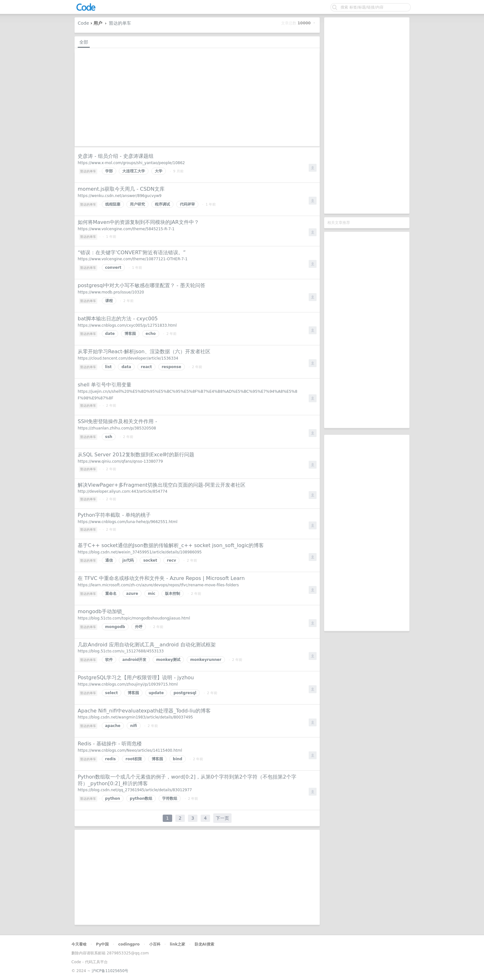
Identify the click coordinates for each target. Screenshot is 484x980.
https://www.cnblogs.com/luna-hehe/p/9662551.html (128, 522)
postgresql (185, 693)
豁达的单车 (120, 23)
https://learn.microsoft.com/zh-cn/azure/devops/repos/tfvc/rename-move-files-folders (158, 585)
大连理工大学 (134, 171)
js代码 (128, 560)
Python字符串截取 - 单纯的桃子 (114, 515)
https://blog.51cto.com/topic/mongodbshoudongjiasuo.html (134, 618)
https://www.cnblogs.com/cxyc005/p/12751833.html (127, 325)
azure (132, 594)
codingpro (129, 944)
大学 (159, 171)
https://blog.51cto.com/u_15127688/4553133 (121, 651)
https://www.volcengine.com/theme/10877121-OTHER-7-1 (133, 259)
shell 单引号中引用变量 (105, 385)
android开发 (134, 660)
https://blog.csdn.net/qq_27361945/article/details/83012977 (135, 790)
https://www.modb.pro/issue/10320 (111, 292)
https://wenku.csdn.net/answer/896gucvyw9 (120, 196)
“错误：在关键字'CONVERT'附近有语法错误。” (132, 253)
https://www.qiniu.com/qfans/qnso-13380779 (120, 461)
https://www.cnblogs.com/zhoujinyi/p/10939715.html (128, 684)
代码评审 (187, 204)
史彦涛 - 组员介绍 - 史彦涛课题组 (116, 156)
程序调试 (162, 204)
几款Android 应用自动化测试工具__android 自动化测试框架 (147, 645)
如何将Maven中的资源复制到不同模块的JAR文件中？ (138, 222)
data (126, 367)
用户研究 (137, 204)
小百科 (155, 944)
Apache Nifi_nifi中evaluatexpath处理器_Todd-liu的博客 (144, 711)
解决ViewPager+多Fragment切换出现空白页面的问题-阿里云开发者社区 (162, 485)
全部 (84, 42)
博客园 (130, 334)
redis (111, 759)
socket (150, 560)
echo (151, 334)
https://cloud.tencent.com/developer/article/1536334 (128, 358)
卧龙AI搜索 (204, 944)
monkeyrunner (206, 660)
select (112, 693)
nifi (134, 726)
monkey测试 (168, 660)
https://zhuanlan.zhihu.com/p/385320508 (117, 428)
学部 (109, 171)
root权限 (134, 759)
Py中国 (103, 944)
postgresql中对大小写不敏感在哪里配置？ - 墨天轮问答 (142, 285)
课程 (109, 301)
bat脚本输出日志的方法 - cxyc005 (118, 319)
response (172, 367)
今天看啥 (79, 944)
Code (83, 23)
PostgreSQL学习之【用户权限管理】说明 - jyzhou (136, 678)
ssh (109, 437)
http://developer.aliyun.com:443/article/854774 (123, 491)
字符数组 (170, 798)
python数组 (141, 798)
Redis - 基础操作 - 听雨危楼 (110, 744)
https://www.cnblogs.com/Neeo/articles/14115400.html (130, 750)
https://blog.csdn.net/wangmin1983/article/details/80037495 (135, 717)
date (110, 334)
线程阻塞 (113, 204)
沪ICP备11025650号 (110, 971)
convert (113, 268)
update (156, 693)
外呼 (139, 627)
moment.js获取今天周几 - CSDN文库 (121, 189)
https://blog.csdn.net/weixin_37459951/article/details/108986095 (140, 552)
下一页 (222, 818)
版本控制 (172, 594)
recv (171, 560)
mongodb (115, 627)
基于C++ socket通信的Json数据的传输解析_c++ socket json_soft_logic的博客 (171, 545)
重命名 (111, 594)
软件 (109, 660)
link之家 (177, 944)
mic (152, 594)
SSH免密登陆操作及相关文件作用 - (117, 421)
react (146, 367)
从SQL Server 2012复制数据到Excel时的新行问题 (136, 455)
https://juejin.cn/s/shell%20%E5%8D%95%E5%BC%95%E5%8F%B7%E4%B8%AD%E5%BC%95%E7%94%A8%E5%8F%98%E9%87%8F (188, 395)
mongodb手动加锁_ (101, 611)
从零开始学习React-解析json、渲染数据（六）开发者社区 (144, 351)
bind (178, 759)
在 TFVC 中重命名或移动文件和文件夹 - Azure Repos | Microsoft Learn (161, 578)
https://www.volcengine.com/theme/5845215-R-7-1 (126, 229)
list (109, 367)
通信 (109, 560)
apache (113, 726)
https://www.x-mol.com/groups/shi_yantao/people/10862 (131, 163)
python (113, 798)
